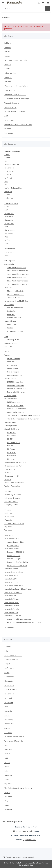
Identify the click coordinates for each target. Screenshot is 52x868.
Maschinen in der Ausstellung (16, 86)
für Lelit (10, 446)
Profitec (7, 185)
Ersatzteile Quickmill (12, 606)
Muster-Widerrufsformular (15, 112)
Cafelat (7, 664)
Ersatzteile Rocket (11, 612)
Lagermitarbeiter (29, 840)
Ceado (7, 207)
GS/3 (9, 175)
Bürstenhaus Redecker (13, 655)
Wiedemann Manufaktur (14, 741)
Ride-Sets (11, 314)
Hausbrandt (9, 517)
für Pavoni (11, 449)
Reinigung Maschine (12, 505)
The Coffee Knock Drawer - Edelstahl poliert (24, 415)
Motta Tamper (13, 368)
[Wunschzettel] (43, 3)
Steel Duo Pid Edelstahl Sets (18, 284)
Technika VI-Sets (14, 298)
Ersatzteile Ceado (11, 569)
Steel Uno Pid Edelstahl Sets (18, 274)
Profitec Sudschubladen (17, 409)
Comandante (9, 252)
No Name (8, 749)
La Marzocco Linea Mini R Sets (16, 301)
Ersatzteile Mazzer (12, 599)
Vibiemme (8, 809)
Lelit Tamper (12, 365)
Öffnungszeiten (10, 73)
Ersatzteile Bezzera (12, 549)
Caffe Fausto (9, 513)
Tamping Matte (10, 422)
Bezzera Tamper (14, 358)
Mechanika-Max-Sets (15, 294)
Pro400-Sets (12, 311)
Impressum (9, 133)
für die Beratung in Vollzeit (24, 831)
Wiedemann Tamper (15, 375)
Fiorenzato (9, 220)
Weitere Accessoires (12, 486)
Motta (7, 767)
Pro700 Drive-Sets (14, 318)
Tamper (7, 355)
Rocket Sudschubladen (16, 412)
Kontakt (7, 69)
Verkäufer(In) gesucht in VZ (15, 94)
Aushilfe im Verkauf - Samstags (17, 99)
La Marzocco (9, 168)
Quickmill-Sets (10, 321)
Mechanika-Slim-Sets (15, 291)
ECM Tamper (12, 362)
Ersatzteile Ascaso (11, 539)
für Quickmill (12, 456)
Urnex (7, 805)
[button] (39, 3)
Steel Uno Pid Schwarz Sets (18, 271)
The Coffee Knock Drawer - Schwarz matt (23, 419)
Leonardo (8, 711)
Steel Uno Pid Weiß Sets (17, 267)
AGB (6, 116)
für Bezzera (12, 436)
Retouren (8, 346)
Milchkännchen (10, 379)
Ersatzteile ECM (11, 579)
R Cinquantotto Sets (15, 331)
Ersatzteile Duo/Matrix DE (17, 565)
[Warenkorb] (48, 3)
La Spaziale (9, 702)
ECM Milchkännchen (15, 382)
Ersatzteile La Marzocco (14, 586)
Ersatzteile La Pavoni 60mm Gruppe (18, 589)
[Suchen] (23, 9)
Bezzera (8, 158)
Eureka (7, 754)
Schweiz (8, 64)
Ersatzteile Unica (14, 555)
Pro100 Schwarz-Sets (15, 308)
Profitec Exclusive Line (13, 188)
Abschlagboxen (10, 395)
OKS (6, 758)
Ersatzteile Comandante (14, 572)
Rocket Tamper (13, 372)
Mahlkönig (9, 233)
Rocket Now (9, 198)
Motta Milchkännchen (16, 385)
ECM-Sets (8, 288)
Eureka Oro (9, 217)
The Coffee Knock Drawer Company (18, 788)
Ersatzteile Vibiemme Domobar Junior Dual (24, 622)
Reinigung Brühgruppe (13, 498)
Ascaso (7, 154)
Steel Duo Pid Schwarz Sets (18, 281)
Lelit (6, 181)
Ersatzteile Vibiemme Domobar (19, 619)
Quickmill (8, 191)
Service (7, 52)
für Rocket (11, 459)
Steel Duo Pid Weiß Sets (17, 277)
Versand (8, 47)
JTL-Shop (30, 865)
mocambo (8, 732)
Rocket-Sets (9, 328)
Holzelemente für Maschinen (16, 462)
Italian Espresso (11, 690)
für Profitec (12, 452)
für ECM (10, 439)
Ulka (6, 801)
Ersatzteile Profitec (12, 602)
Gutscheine (10, 628)
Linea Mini (11, 171)
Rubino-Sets (12, 324)
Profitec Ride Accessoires (14, 483)
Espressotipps (10, 56)
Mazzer (7, 237)
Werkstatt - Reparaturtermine (16, 60)
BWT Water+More (11, 660)
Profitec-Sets (9, 304)
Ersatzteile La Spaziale (13, 592)
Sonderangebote (11, 343)
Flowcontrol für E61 (12, 476)
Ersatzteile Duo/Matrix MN (18, 562)
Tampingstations (11, 426)
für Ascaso (11, 432)
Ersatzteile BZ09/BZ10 (16, 552)
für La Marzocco (13, 442)
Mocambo (8, 520)
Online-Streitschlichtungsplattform (18, 124)
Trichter (8, 473)
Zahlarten (8, 43)
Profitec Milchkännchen (16, 389)
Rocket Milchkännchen (16, 392)
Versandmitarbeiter (12, 103)
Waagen (8, 479)
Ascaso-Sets (9, 264)
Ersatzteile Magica (14, 559)
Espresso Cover (10, 469)
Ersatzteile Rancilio (12, 609)
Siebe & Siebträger (12, 429)
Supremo (8, 527)
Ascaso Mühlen (13, 545)
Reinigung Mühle (11, 501)
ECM (6, 161)
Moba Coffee (9, 724)
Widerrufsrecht (10, 107)
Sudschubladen (11, 399)
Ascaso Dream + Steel (16, 542)
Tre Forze (8, 530)
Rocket (7, 195)
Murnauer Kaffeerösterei (14, 523)
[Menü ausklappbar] (3, 1)
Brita (6, 651)
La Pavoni (8, 178)
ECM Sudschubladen (15, 402)
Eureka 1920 (9, 213)
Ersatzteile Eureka (11, 582)
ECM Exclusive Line (12, 164)
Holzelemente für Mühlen (14, 466)
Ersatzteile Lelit (10, 596)
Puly (6, 771)
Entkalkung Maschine (13, 495)
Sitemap (8, 129)
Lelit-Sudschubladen (15, 405)
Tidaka (7, 792)
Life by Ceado (10, 230)
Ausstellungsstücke (12, 340)
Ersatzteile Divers (11, 575)
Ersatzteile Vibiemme (13, 616)
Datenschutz (9, 120)
